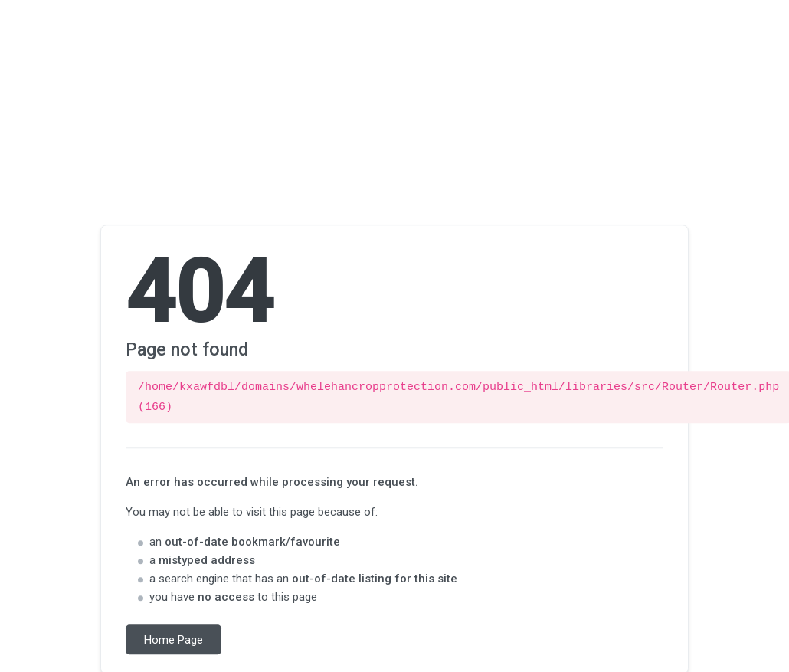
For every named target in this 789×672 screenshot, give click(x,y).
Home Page (174, 638)
